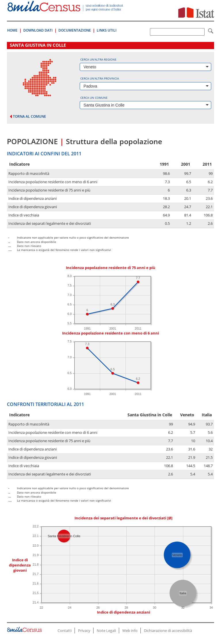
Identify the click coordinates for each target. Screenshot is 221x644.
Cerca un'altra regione (98, 59)
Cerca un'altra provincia (100, 78)
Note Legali (106, 631)
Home (12, 30)
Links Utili (107, 30)
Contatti (65, 631)
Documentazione (75, 30)
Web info (130, 631)
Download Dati (38, 30)
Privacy (84, 631)
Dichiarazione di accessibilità (168, 631)
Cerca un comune (94, 98)
